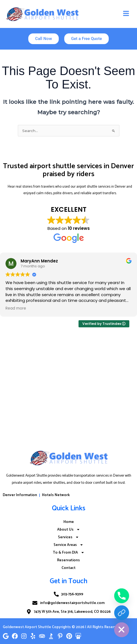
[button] (126, 14)
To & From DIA (69, 553)
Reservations (68, 560)
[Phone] (122, 596)
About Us (69, 529)
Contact (68, 568)
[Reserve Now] (122, 613)
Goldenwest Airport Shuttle (27, 627)
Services (68, 537)
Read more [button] (16, 308)
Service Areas (68, 545)
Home (69, 522)
